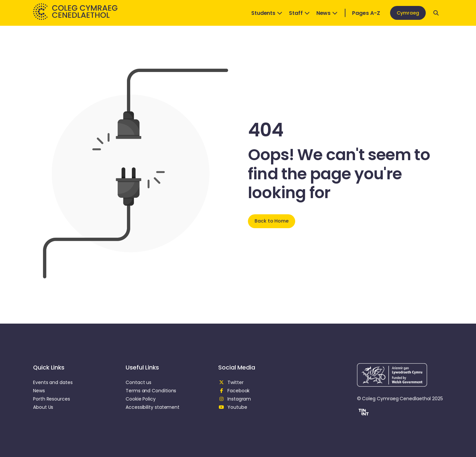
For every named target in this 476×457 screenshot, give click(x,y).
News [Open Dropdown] (327, 13)
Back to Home (272, 221)
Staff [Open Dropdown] (299, 13)
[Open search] (436, 13)
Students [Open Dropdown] (267, 13)
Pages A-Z (366, 13)
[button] (363, 413)
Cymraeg (408, 13)
